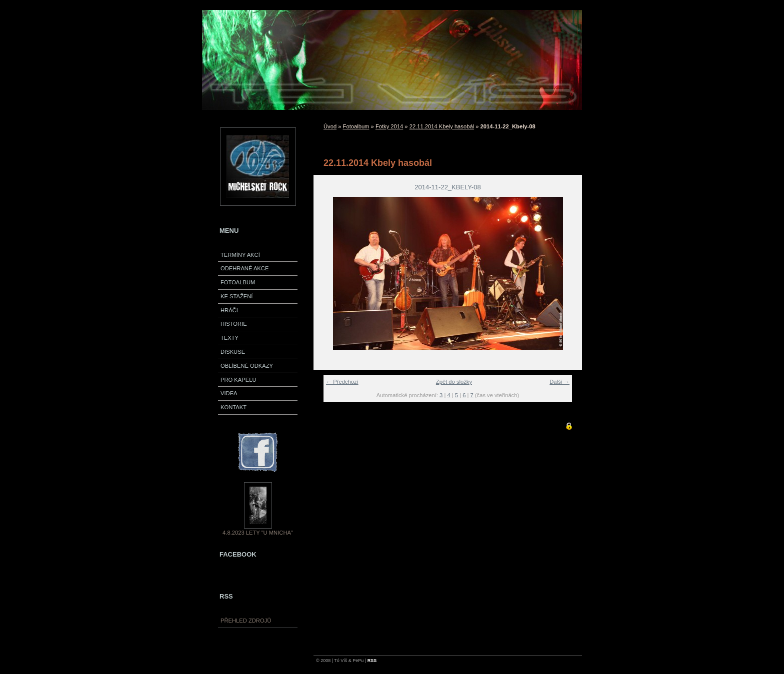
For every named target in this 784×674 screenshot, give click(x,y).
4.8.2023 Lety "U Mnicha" (258, 533)
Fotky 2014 (389, 126)
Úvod (330, 126)
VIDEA (229, 393)
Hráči (229, 310)
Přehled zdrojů (246, 621)
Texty (229, 338)
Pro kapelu (238, 380)
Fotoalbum (238, 282)
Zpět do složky (454, 382)
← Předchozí (342, 382)
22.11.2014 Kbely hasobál (442, 126)
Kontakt (233, 407)
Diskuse (233, 352)
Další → (559, 382)
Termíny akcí (240, 255)
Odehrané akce (244, 268)
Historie (234, 324)
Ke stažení (236, 296)
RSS (372, 661)
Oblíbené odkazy (247, 366)
